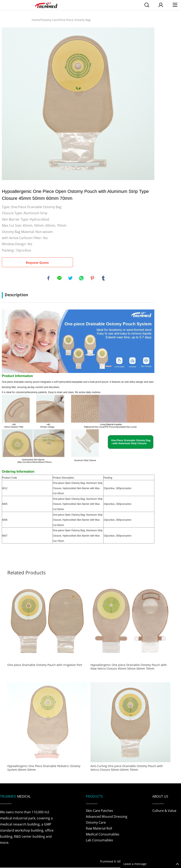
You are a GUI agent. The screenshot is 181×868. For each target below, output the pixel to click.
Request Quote (37, 262)
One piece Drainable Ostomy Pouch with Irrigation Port (45, 666)
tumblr (104, 278)
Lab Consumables (99, 841)
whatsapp (82, 278)
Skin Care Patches (99, 811)
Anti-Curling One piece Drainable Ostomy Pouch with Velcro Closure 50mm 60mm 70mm (127, 769)
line (60, 278)
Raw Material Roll (99, 829)
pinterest (93, 278)
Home (36, 20)
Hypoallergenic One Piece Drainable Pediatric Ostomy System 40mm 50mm (44, 769)
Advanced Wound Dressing (107, 817)
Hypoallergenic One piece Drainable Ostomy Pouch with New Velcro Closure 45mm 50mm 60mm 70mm (129, 667)
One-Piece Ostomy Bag (75, 20)
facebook (49, 278)
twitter (71, 278)
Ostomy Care (50, 20)
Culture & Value (164, 811)
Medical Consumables (103, 835)
